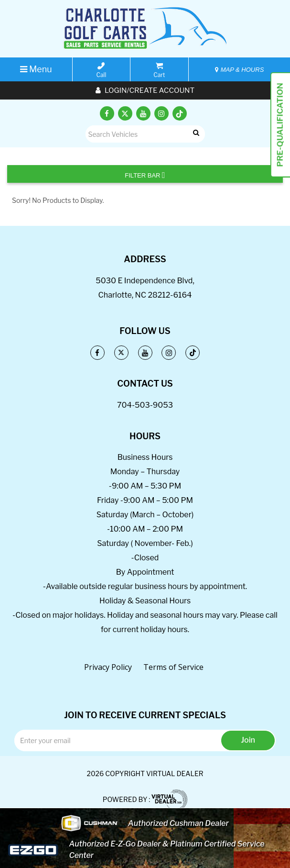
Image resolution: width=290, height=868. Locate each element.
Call (102, 70)
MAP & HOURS (239, 70)
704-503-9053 (145, 405)
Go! (195, 133)
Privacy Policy (108, 667)
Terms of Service (173, 667)
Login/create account (145, 90)
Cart (159, 70)
